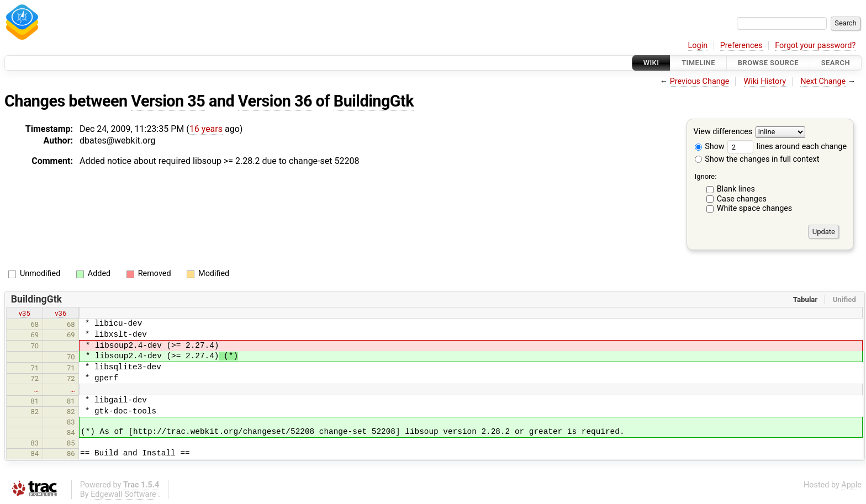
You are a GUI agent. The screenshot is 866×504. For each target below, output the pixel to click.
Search (836, 63)
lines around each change (787, 147)
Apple (851, 485)
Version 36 (275, 101)
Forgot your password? (815, 46)
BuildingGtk (374, 101)
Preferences (741, 46)
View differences (723, 132)
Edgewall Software (123, 494)
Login (698, 46)
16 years (206, 129)
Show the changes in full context (757, 159)
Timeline (698, 63)
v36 (60, 313)
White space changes (755, 208)
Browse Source (768, 63)
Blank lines (736, 189)
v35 (25, 313)
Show (710, 147)
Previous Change (700, 81)
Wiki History (765, 81)
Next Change (823, 81)
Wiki (651, 63)
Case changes (742, 199)
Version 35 (168, 101)
